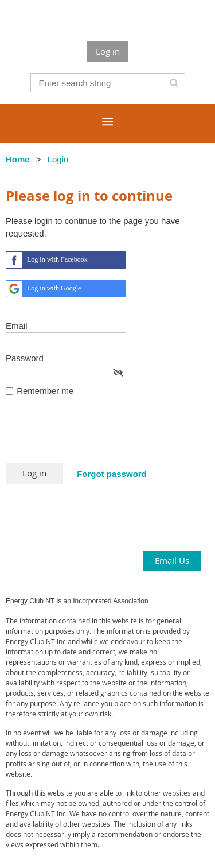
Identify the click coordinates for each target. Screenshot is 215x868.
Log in (108, 51)
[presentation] (93, 435)
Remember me (45, 391)
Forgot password (112, 474)
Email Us (172, 560)
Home (18, 159)
